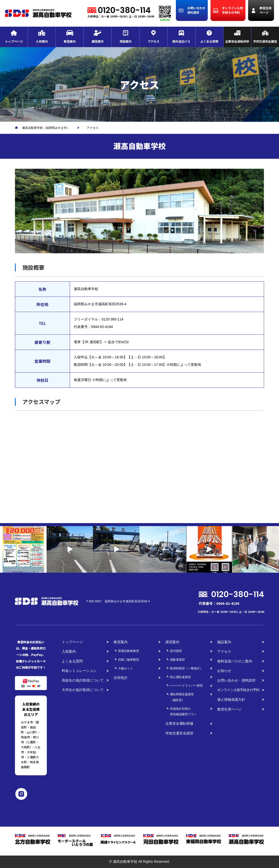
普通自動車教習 (129, 651)
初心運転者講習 (180, 677)
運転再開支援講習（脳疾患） (182, 697)
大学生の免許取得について (83, 690)
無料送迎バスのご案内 (235, 661)
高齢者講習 (177, 660)
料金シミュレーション (79, 671)
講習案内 (172, 642)
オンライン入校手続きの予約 (238, 690)
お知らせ (224, 671)
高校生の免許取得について (83, 680)
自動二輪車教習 (129, 660)
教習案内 (121, 642)
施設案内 (224, 642)
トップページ (72, 642)
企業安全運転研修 (179, 723)
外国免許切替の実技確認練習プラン (183, 712)
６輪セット (126, 668)
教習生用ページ (229, 709)
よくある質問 (72, 661)
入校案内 (69, 651)
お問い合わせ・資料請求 (236, 680)
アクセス (224, 651)
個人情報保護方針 (231, 700)
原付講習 (176, 651)
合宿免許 (121, 678)
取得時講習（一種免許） (186, 668)
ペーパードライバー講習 (186, 686)
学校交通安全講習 (179, 733)
